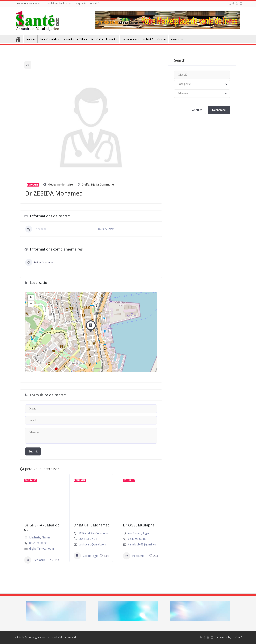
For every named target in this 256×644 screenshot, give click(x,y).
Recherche (219, 110)
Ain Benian (135, 533)
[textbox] (202, 84)
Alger (146, 533)
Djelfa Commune (102, 185)
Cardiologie (86, 556)
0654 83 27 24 (88, 539)
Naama (46, 537)
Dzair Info (237, 638)
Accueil (18, 39)
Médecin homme (39, 262)
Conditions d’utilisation (59, 4)
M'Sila (82, 533)
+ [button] (31, 298)
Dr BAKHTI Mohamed (92, 525)
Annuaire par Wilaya (75, 39)
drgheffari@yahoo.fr (42, 549)
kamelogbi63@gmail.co (142, 544)
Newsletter (177, 39)
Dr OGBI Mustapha (139, 525)
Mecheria (35, 537)
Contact (162, 39)
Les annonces (129, 39)
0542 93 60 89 (137, 539)
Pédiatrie (35, 560)
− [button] (31, 304)
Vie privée (81, 4)
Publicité (94, 4)
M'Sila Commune (98, 533)
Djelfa (85, 185)
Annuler (197, 110)
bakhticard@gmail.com (92, 544)
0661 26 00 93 (38, 543)
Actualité (30, 39)
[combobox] (202, 84)
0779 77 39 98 (106, 229)
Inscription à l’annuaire (104, 39)
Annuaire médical (50, 39)
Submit (33, 451)
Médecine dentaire (60, 185)
